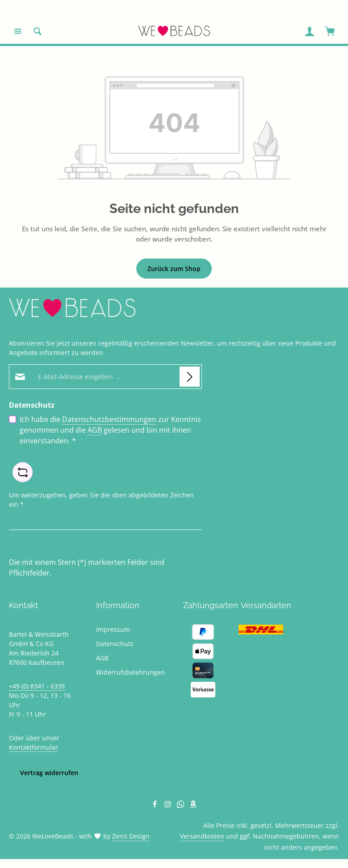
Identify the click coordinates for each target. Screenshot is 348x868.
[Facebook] (156, 805)
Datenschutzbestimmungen (109, 419)
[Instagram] (169, 805)
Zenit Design (131, 836)
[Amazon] (193, 805)
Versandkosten (202, 836)
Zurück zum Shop (174, 269)
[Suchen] (38, 31)
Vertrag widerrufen (49, 773)
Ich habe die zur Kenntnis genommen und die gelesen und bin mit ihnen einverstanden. (110, 430)
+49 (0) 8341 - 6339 (37, 686)
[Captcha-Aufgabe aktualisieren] (23, 472)
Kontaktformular (34, 747)
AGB (95, 430)
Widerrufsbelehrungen (130, 672)
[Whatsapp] (182, 805)
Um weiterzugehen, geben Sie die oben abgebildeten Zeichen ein (101, 499)
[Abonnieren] (190, 377)
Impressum (113, 629)
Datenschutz (115, 644)
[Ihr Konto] (310, 31)
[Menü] (18, 31)
